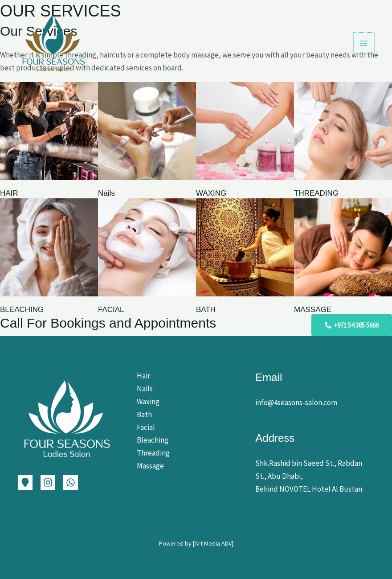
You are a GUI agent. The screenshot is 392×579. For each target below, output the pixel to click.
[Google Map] (25, 482)
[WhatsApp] (71, 482)
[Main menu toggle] (364, 43)
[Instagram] (48, 482)
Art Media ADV (213, 543)
